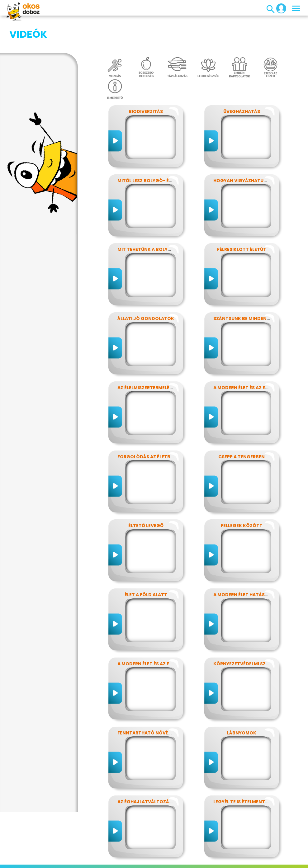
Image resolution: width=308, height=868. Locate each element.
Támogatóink (139, 861)
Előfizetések (135, 854)
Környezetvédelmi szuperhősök (253, 633)
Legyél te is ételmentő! (242, 771)
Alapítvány (241, 854)
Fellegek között (242, 494)
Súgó (164, 861)
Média (203, 854)
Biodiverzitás (146, 80)
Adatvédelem (102, 854)
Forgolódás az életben (147, 426)
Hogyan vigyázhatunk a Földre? (254, 149)
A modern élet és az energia (248, 356)
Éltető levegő (146, 494)
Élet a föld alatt (146, 564)
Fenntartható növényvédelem (156, 702)
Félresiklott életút (242, 218)
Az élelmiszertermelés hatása (154, 356)
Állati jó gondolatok (146, 287)
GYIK (220, 854)
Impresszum (69, 854)
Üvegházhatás (242, 80)
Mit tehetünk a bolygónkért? (155, 218)
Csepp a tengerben (242, 426)
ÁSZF (180, 861)
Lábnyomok (242, 702)
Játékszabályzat (173, 854)
